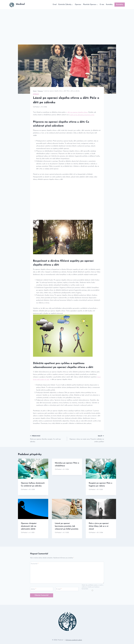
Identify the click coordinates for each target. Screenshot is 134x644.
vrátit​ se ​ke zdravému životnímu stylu (82, 115)
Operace (78, 5)
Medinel (37, 107)
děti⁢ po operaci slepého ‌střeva (78, 112)
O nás (102, 5)
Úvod (55, 5)
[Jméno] (42, 589)
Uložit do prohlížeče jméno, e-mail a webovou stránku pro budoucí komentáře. (93, 587)
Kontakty (109, 5)
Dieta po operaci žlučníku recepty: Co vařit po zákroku (48, 439)
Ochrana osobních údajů (74, 640)
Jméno (33, 589)
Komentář (35, 564)
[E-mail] (67, 589)
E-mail (59, 589)
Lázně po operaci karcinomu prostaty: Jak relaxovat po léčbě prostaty (67, 526)
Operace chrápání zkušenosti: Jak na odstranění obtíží (29, 526)
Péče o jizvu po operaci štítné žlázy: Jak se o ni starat (99, 526)
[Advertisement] (67, 23)
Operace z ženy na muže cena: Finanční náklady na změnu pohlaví (86, 439)
